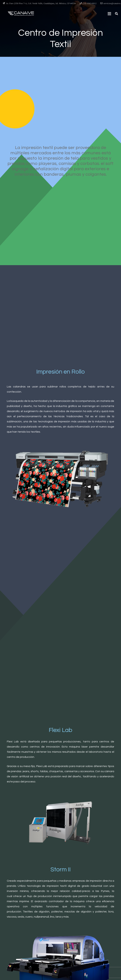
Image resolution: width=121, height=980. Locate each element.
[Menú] (110, 14)
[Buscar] (116, 14)
